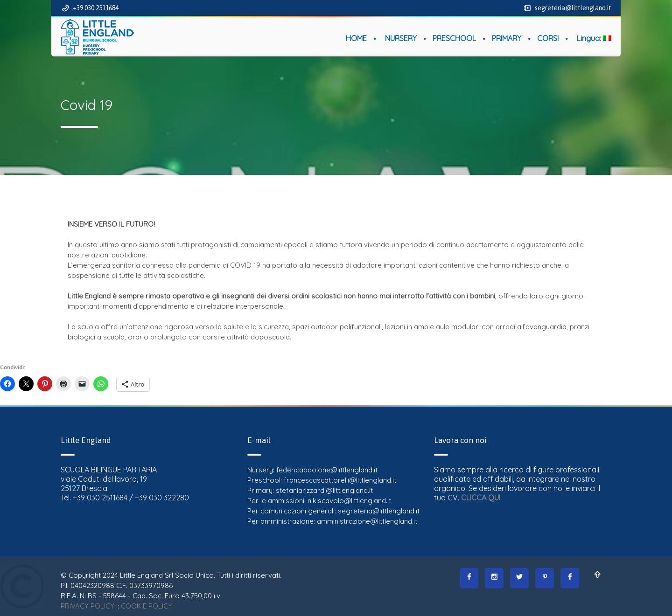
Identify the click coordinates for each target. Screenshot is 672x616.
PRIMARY (507, 38)
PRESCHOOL (454, 38)
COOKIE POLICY (147, 606)
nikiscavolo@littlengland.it (349, 501)
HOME (356, 38)
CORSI (548, 38)
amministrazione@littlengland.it (367, 521)
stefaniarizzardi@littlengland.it (324, 490)
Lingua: (594, 38)
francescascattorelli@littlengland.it (340, 480)
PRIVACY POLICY (87, 606)
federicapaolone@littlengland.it (327, 470)
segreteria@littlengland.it (572, 8)
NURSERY (401, 38)
